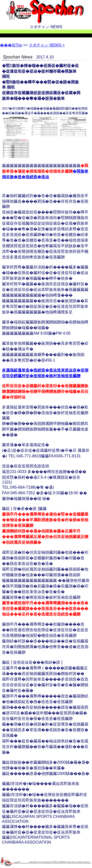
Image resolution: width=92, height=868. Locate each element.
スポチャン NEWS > (47, 45)
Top (11, 45)
